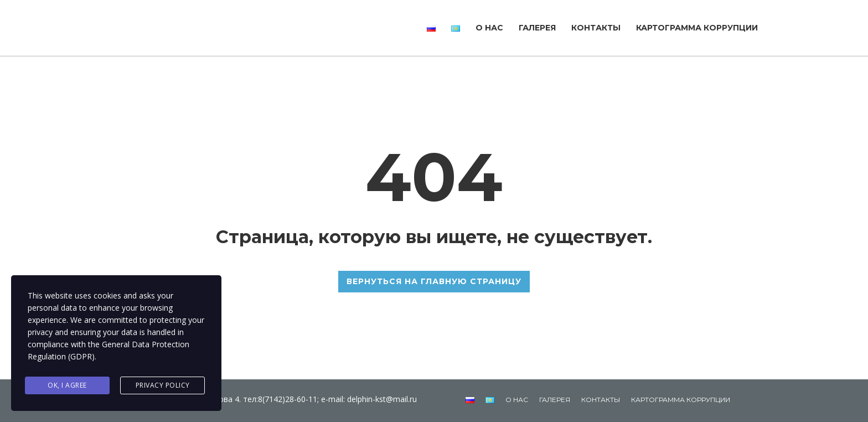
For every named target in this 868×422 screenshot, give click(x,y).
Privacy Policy (163, 385)
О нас (489, 28)
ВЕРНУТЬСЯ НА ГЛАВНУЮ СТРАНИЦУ (434, 281)
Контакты (596, 28)
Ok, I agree (67, 385)
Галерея (537, 28)
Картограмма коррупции (697, 28)
